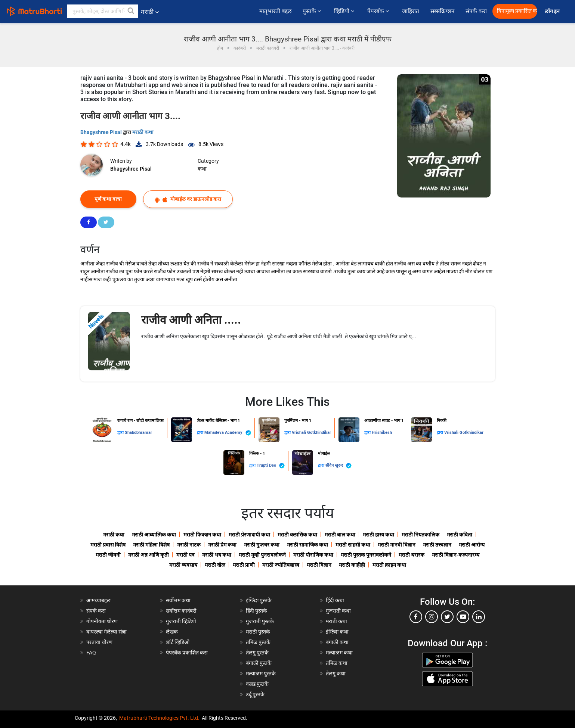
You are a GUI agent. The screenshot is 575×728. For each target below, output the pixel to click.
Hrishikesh (382, 433)
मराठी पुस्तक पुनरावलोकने (366, 555)
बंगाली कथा (337, 642)
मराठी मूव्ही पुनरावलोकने (262, 555)
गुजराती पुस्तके (260, 621)
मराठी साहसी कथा (353, 545)
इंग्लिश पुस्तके (259, 600)
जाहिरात (411, 11)
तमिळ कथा (337, 663)
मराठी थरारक (412, 555)
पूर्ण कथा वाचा (108, 199)
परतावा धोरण (100, 642)
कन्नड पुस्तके (257, 684)
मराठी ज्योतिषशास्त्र (281, 565)
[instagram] (432, 617)
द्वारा (121, 433)
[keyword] (102, 11)
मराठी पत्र (186, 555)
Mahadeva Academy (228, 433)
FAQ (91, 653)
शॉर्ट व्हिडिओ (178, 642)
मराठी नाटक (189, 545)
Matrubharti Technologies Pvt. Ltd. (159, 718)
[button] (131, 11)
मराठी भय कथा (217, 555)
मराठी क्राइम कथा (389, 565)
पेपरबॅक (379, 11)
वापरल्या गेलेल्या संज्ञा (106, 632)
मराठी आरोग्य (472, 545)
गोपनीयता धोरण (102, 621)
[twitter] (447, 617)
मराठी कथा (143, 132)
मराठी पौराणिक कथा (313, 555)
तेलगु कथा (336, 673)
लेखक (172, 632)
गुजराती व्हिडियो (181, 621)
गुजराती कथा (338, 611)
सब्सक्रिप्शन (442, 11)
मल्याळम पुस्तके (261, 673)
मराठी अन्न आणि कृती (149, 555)
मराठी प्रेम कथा (222, 545)
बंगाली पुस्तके (259, 663)
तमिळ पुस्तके (258, 642)
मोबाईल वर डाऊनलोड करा (188, 199)
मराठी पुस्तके (258, 632)
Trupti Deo (271, 466)
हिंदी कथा (335, 600)
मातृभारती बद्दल (275, 11)
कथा (202, 169)
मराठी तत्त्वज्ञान (437, 545)
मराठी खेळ (215, 565)
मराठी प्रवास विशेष (108, 545)
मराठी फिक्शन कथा (202, 535)
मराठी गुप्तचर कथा (262, 545)
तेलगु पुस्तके (257, 653)
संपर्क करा (476, 11)
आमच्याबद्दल (98, 600)
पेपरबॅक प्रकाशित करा (187, 653)
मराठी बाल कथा (340, 535)
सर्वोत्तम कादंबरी (181, 611)
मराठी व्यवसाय (183, 565)
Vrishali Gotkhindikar (311, 433)
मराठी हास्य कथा (378, 535)
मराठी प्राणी (244, 565)
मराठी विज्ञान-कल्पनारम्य (456, 555)
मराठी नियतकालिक (421, 535)
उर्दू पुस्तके (255, 694)
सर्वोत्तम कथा (178, 600)
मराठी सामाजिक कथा (307, 545)
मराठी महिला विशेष (151, 545)
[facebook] (416, 617)
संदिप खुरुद (338, 466)
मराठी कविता (460, 535)
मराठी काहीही (352, 565)
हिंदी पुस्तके (256, 611)
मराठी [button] (150, 12)
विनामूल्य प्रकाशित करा (517, 11)
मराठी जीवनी (108, 555)
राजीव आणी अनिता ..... (191, 320)
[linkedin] (479, 617)
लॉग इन (553, 11)
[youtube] (463, 617)
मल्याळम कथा (339, 653)
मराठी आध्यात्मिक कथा (154, 535)
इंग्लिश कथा (337, 632)
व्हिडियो (345, 11)
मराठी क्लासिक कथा (297, 535)
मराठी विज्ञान (319, 565)
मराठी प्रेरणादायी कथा (249, 535)
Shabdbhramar (138, 433)
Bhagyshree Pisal (102, 132)
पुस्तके (313, 11)
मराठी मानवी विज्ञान (397, 545)
